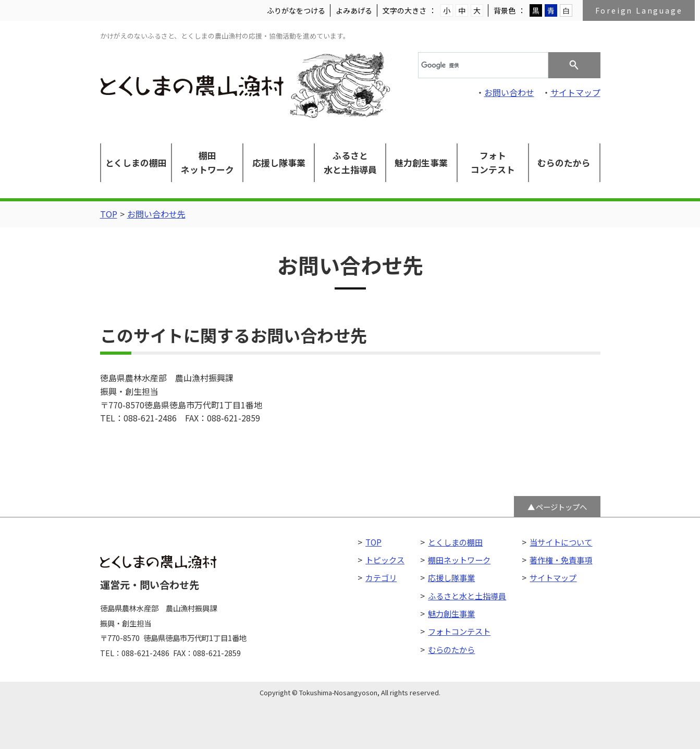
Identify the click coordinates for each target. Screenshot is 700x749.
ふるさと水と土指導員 (350, 162)
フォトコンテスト (493, 162)
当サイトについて (561, 542)
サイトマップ (575, 92)
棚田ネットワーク (207, 162)
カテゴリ (381, 577)
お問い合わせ (509, 92)
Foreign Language (639, 10)
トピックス (385, 560)
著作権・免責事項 (561, 560)
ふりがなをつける (296, 10)
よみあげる (354, 10)
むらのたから (564, 163)
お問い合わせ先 (156, 214)
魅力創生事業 (421, 163)
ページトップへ (561, 507)
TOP (109, 214)
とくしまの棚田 (136, 163)
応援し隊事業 (279, 163)
